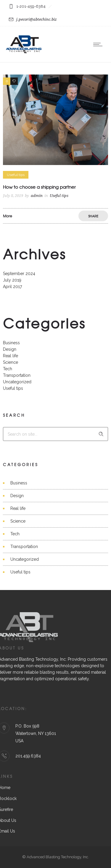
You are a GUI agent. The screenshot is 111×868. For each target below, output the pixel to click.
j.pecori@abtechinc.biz (37, 19)
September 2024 (19, 274)
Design (10, 349)
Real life (11, 356)
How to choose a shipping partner (39, 187)
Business (11, 343)
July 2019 (12, 280)
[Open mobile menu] (99, 44)
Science (11, 362)
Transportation (17, 375)
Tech (8, 369)
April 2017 (12, 287)
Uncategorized (17, 382)
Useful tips (13, 388)
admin (37, 196)
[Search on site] (55, 434)
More (8, 216)
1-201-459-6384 (31, 6)
